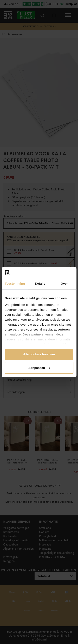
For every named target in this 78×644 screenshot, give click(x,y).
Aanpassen (39, 368)
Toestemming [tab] (15, 283)
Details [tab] (40, 283)
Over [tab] (64, 283)
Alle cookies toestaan (39, 354)
